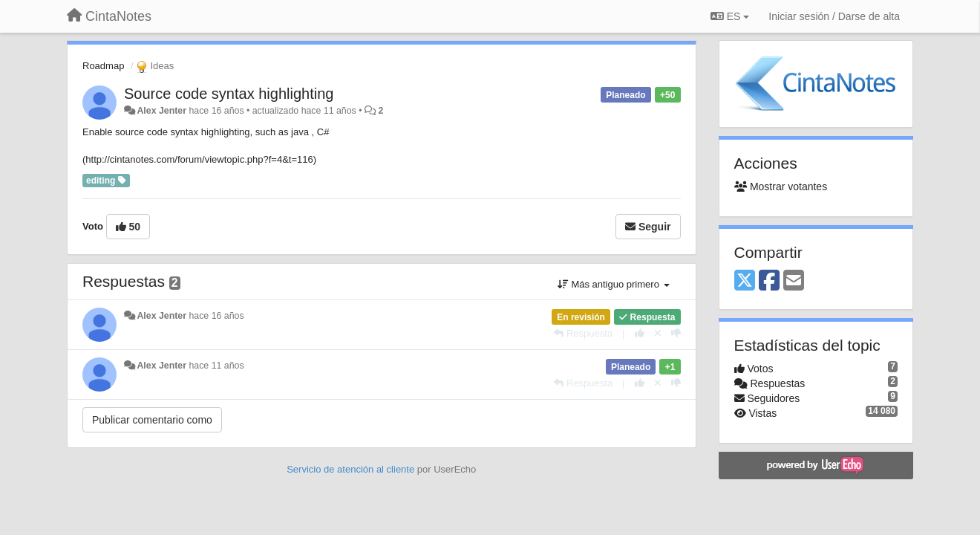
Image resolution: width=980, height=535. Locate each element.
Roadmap (103, 66)
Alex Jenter (161, 111)
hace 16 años (216, 316)
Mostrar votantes (781, 187)
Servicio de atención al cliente (352, 469)
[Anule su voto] (658, 333)
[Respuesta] (583, 333)
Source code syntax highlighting (229, 94)
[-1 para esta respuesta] (676, 333)
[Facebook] (769, 281)
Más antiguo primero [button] (614, 284)
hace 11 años (216, 366)
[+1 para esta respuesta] (640, 333)
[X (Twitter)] (745, 281)
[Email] (794, 281)
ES (730, 16)
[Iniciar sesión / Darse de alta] (834, 16)
